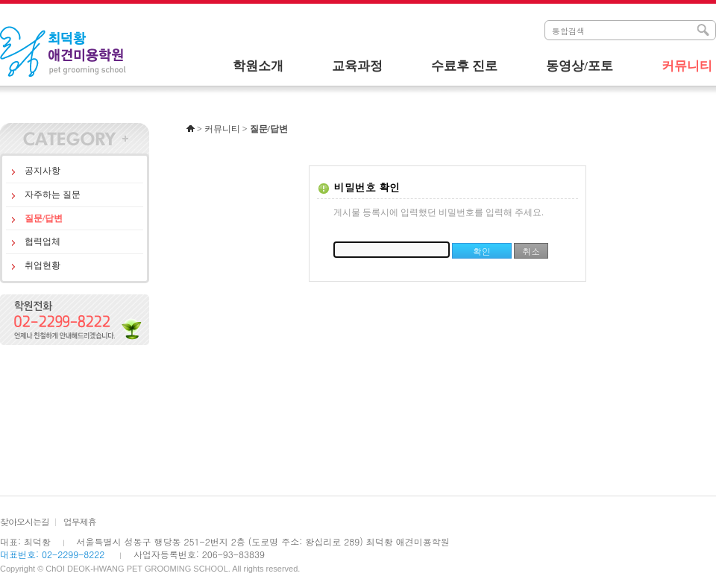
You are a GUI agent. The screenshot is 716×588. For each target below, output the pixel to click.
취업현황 (43, 265)
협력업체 (43, 241)
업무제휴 (80, 521)
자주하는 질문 (53, 195)
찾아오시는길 (25, 521)
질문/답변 (44, 218)
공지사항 (43, 171)
